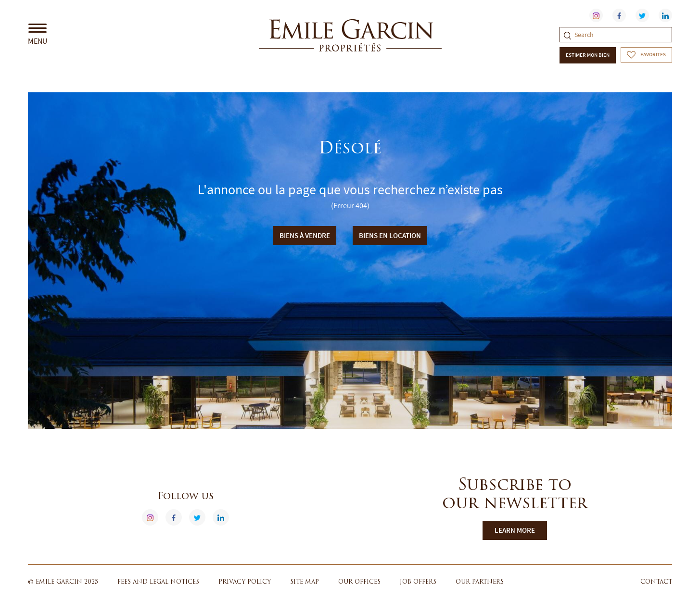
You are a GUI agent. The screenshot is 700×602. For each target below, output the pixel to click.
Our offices (359, 582)
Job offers (418, 582)
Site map (305, 582)
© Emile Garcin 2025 (63, 582)
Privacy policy (245, 582)
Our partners (480, 582)
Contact (656, 582)
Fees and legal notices (158, 582)
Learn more (515, 530)
